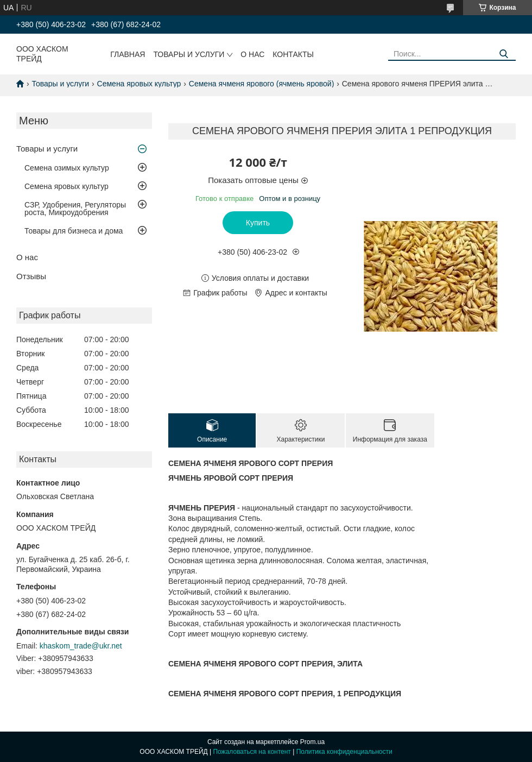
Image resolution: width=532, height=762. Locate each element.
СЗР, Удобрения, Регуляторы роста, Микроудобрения (75, 209)
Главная (128, 54)
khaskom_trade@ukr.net (81, 646)
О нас (252, 54)
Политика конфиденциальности (344, 752)
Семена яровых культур (139, 84)
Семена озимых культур (67, 168)
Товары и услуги (189, 54)
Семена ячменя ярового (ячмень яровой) (261, 84)
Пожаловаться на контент (252, 752)
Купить (258, 223)
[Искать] (503, 54)
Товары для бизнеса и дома (74, 231)
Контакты (293, 54)
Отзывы (31, 276)
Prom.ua (312, 742)
